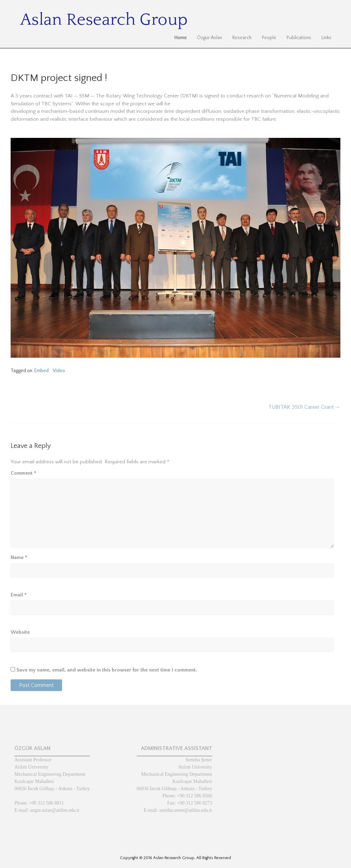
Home (181, 38)
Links (326, 38)
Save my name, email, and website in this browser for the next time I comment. (107, 670)
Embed (41, 371)
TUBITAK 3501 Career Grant (304, 407)
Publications (299, 38)
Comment (23, 473)
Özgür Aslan (210, 38)
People (269, 38)
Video (59, 371)
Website (20, 632)
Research (242, 38)
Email (19, 595)
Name (19, 557)
